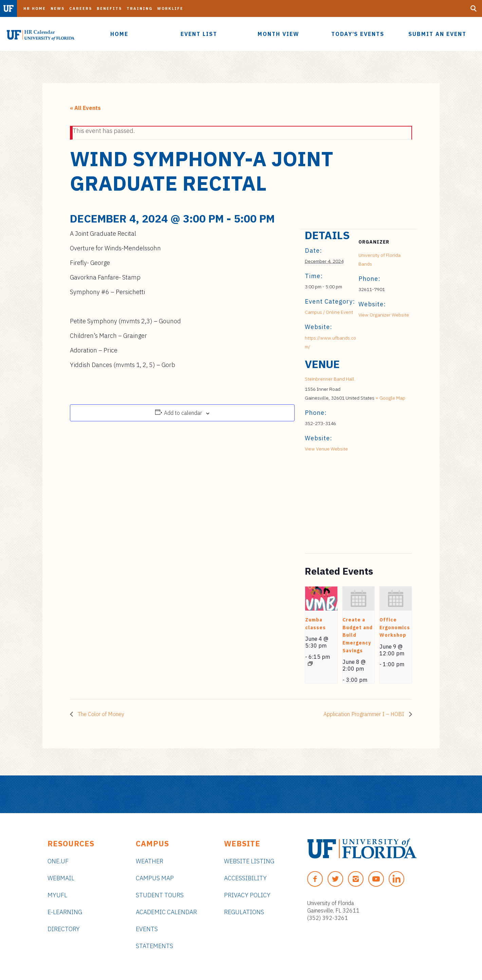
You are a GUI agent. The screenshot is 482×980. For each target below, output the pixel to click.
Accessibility (245, 878)
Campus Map (155, 878)
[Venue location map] (341, 507)
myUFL (57, 895)
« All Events (85, 108)
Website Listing (249, 861)
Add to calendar (183, 413)
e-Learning (65, 912)
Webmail (61, 878)
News (58, 8)
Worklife (170, 8)
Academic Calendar (166, 912)
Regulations (244, 912)
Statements (154, 946)
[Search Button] (474, 8)
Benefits (109, 8)
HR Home (35, 8)
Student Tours (160, 895)
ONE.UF (58, 861)
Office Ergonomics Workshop (395, 627)
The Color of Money (100, 714)
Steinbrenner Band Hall (330, 379)
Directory (64, 929)
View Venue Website (326, 449)
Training (140, 8)
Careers (81, 8)
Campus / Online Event (329, 312)
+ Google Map (390, 398)
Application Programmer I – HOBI (365, 714)
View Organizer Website (384, 315)
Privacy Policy (247, 895)
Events (147, 929)
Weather (150, 861)
